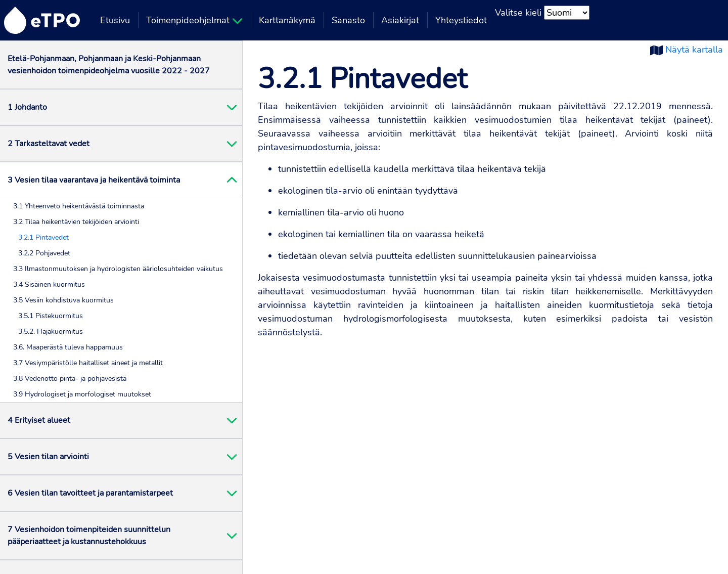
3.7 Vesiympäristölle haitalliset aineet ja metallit (88, 363)
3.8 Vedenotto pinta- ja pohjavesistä (70, 379)
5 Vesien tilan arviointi (48, 457)
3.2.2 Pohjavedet (44, 253)
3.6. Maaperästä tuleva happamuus (68, 347)
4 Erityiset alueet (39, 420)
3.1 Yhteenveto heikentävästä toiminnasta (79, 206)
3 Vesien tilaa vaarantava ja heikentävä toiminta (94, 180)
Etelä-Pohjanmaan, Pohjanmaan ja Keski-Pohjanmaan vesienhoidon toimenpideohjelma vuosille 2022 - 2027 (109, 65)
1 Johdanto (27, 107)
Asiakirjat (400, 20)
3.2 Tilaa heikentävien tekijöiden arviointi (76, 222)
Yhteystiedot (461, 20)
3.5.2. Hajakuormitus (51, 332)
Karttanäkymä (287, 20)
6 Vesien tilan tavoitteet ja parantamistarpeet (90, 493)
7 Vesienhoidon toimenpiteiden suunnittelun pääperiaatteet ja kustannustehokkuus (89, 536)
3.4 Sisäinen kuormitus (49, 284)
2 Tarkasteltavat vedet (49, 144)
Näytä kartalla (694, 50)
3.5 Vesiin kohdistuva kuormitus (63, 300)
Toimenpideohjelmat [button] (194, 20)
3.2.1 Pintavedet (43, 237)
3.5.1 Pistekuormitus (51, 316)
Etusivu (115, 20)
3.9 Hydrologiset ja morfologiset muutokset (82, 394)
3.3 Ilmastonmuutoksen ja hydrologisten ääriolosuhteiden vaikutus (118, 269)
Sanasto (348, 20)
